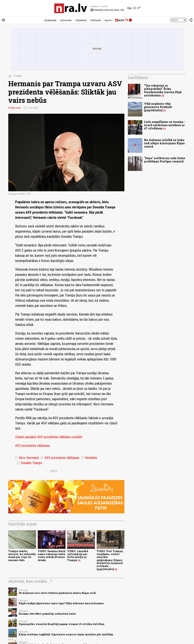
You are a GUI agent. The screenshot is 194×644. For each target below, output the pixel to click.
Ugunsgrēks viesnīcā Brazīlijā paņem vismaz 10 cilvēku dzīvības (62, 624)
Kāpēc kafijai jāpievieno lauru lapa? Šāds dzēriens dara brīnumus (61, 603)
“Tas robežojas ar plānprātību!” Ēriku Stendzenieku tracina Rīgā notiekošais (163, 90)
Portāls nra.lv (15, 108)
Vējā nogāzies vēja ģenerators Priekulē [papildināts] (158, 107)
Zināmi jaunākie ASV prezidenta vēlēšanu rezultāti (49, 437)
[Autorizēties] (191, 20)
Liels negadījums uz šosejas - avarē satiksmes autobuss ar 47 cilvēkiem (165, 125)
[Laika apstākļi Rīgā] (134, 8)
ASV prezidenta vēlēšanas (33, 446)
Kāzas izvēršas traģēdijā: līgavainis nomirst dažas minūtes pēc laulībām (66, 634)
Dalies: (54, 471)
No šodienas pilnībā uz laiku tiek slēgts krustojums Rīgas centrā (164, 143)
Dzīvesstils (66, 20)
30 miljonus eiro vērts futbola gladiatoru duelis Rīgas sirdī (57, 593)
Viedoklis (89, 458)
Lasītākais (138, 77)
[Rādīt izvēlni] (3, 20)
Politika (18, 76)
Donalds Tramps (30, 463)
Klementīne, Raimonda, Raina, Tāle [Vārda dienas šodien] (107, 10)
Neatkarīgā (50, 20)
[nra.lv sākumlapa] (71, 8)
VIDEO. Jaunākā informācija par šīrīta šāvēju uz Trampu (78, 556)
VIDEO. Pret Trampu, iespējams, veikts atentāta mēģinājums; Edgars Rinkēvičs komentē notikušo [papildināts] (110, 560)
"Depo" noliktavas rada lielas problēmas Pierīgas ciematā (165, 160)
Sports (108, 20)
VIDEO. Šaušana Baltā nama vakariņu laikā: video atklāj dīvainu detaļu (52, 556)
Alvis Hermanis (27, 458)
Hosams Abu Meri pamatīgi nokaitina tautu (47, 614)
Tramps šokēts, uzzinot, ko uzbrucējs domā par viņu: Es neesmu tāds (22, 556)
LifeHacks (95, 20)
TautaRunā (81, 20)
